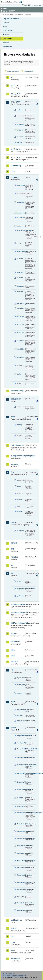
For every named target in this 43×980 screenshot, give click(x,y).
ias (12, 565)
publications (16, 920)
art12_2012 (16, 86)
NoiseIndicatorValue (21, 831)
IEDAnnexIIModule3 (18, 613)
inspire (14, 634)
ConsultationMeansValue (21, 757)
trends (19, 142)
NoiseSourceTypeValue (21, 846)
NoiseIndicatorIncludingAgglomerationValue (21, 813)
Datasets (6, 23)
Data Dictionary (19, 15)
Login (26, 5)
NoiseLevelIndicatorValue (21, 838)
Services (6, 42)
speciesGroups (21, 721)
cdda (13, 171)
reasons (20, 137)
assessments (21, 185)
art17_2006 (16, 102)
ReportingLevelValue (21, 875)
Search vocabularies (13, 71)
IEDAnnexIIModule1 (18, 604)
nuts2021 (20, 349)
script (19, 374)
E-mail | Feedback (9, 973)
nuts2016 (20, 341)
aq (12, 77)
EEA (12, 2)
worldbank (15, 959)
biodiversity (16, 166)
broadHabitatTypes (21, 710)
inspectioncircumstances (21, 589)
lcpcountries (21, 678)
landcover (15, 642)
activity (20, 425)
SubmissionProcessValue (21, 903)
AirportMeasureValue (21, 736)
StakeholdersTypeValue (21, 890)
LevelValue (21, 807)
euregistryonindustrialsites (18, 456)
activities (20, 110)
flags (19, 486)
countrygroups (21, 213)
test (12, 936)
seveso (14, 928)
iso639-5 (20, 278)
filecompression (21, 252)
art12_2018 (16, 94)
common (15, 177)
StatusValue (21, 897)
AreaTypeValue (21, 743)
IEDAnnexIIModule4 (18, 623)
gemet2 (14, 543)
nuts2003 (20, 308)
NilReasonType (21, 304)
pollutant (20, 596)
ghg (13, 549)
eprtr (13, 417)
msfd (13, 702)
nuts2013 (20, 333)
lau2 (13, 656)
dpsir (19, 226)
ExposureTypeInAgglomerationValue (21, 773)
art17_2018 (16, 157)
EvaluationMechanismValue (21, 765)
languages (21, 286)
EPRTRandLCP (17, 445)
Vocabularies (8, 39)
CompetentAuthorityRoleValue (21, 749)
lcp (12, 670)
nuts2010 (20, 324)
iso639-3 (20, 272)
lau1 (13, 650)
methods (20, 130)
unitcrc (20, 511)
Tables (5, 27)
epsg (19, 243)
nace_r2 (20, 292)
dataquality (16, 399)
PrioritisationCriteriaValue (21, 860)
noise (13, 728)
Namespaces (7, 46)
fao (12, 472)
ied (12, 573)
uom (13, 942)
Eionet (11, 15)
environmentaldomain (21, 230)
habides (14, 557)
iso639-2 (20, 259)
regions (20, 715)
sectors (20, 693)
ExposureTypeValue (21, 782)
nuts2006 (20, 316)
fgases (14, 522)
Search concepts (29, 71)
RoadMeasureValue (21, 882)
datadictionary (17, 391)
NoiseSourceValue (21, 853)
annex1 (20, 581)
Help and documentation (11, 19)
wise (13, 950)
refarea (20, 499)
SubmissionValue (21, 910)
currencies (21, 217)
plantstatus (21, 685)
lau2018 (14, 662)
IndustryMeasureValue (21, 789)
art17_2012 (16, 149)
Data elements (8, 31)
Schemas (6, 35)
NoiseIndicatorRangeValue (21, 824)
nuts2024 (20, 357)
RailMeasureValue (21, 868)
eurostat (15, 464)
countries (21, 124)
